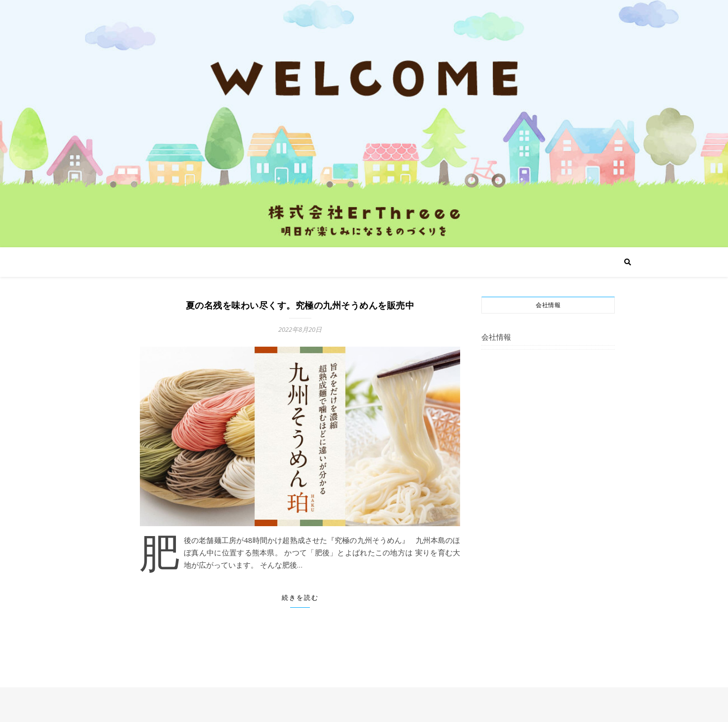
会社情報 (496, 337)
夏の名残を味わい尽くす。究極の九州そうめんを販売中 (300, 306)
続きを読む (300, 597)
